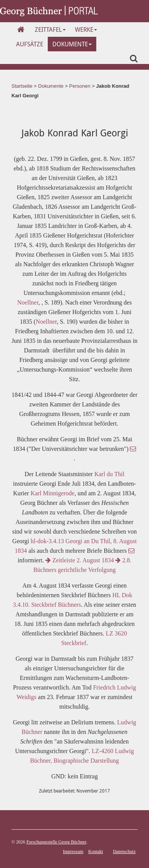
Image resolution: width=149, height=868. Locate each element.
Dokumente (72, 44)
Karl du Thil (109, 474)
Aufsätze (30, 44)
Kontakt (96, 852)
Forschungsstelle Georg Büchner (56, 842)
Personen (80, 86)
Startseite (22, 86)
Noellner (28, 302)
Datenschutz (124, 852)
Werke (86, 29)
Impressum (73, 852)
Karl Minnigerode (53, 493)
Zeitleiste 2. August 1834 (80, 560)
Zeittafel (50, 29)
